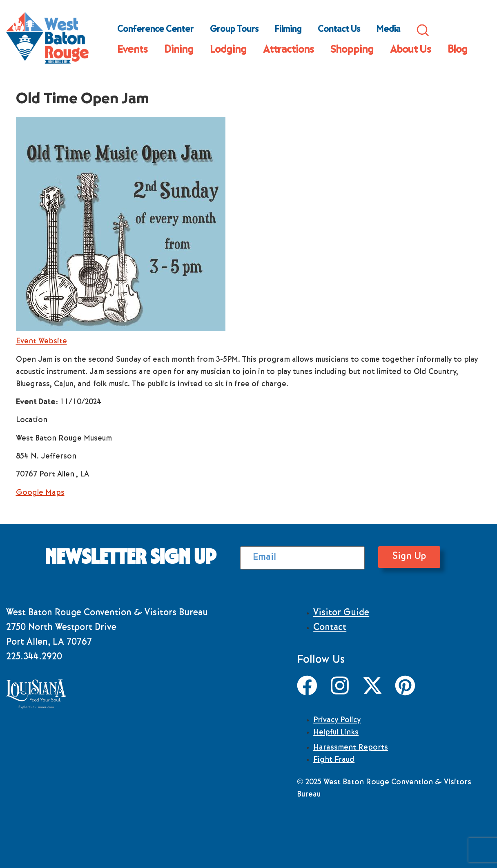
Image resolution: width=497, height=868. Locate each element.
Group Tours (234, 30)
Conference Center (155, 30)
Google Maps (40, 493)
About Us (411, 51)
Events (133, 51)
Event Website (41, 342)
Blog (458, 51)
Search (423, 30)
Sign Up (394, 557)
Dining (179, 51)
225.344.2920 (34, 658)
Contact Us (339, 30)
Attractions (289, 51)
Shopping (352, 51)
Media (388, 30)
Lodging (228, 51)
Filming (288, 30)
